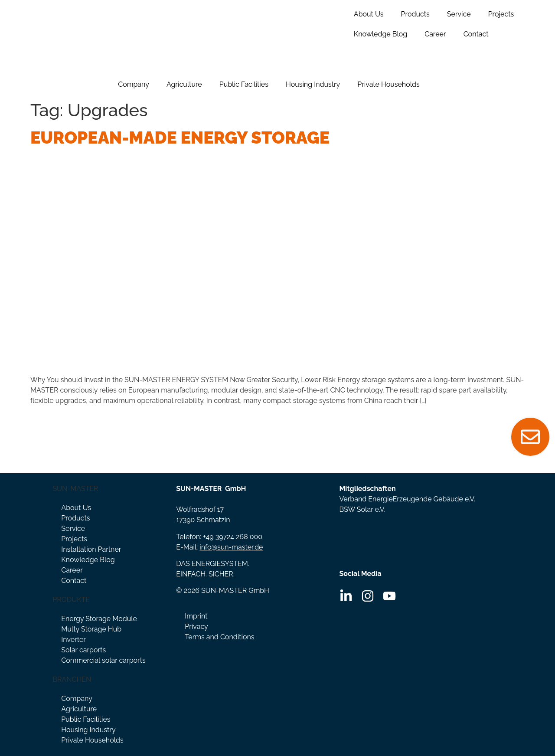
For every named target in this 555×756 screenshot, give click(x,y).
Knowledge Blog (380, 34)
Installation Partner (91, 549)
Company (134, 84)
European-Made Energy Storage (180, 137)
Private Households (388, 84)
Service (459, 14)
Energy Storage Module (99, 619)
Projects (501, 14)
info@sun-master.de (231, 547)
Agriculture (184, 84)
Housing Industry (313, 84)
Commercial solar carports (103, 660)
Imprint (196, 616)
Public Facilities (244, 84)
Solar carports (83, 650)
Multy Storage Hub (91, 629)
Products (415, 14)
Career (435, 34)
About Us (369, 14)
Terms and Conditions (219, 637)
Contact (476, 34)
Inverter (73, 640)
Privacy (196, 627)
